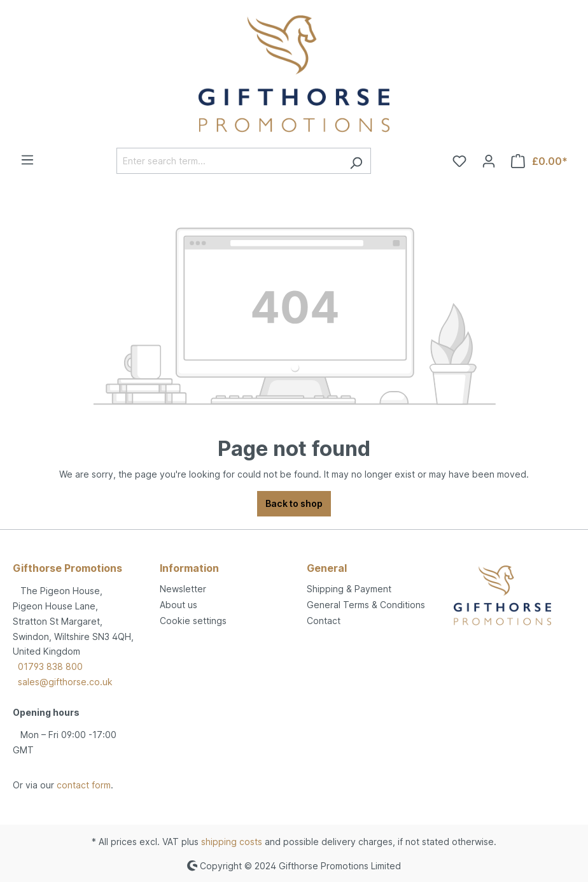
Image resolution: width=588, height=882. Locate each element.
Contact (324, 621)
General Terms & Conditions (366, 605)
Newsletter (183, 589)
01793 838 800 (50, 666)
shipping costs (232, 842)
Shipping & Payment (349, 589)
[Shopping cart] (539, 161)
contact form (84, 785)
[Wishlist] (459, 161)
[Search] (356, 161)
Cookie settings (193, 621)
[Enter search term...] (229, 161)
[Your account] (489, 161)
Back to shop (294, 503)
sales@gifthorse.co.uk (65, 682)
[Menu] (27, 160)
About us (178, 605)
